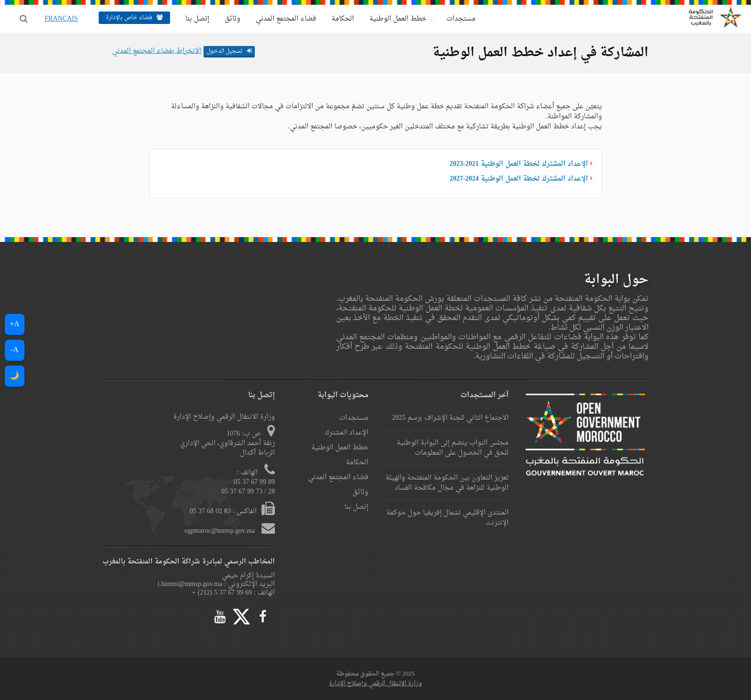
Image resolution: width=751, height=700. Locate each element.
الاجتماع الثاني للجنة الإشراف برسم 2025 (450, 418)
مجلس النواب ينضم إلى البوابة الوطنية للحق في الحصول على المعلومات (453, 448)
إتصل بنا (191, 19)
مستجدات (454, 19)
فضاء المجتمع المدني (279, 19)
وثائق (226, 19)
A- (15, 350)
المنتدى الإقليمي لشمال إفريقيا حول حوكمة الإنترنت (448, 518)
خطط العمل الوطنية (391, 19)
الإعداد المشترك (347, 433)
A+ (15, 324)
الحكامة (336, 19)
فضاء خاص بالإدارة (128, 18)
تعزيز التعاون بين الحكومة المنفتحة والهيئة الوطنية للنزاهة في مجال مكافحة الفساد (447, 483)
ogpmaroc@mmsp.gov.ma (221, 531)
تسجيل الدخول (229, 51)
